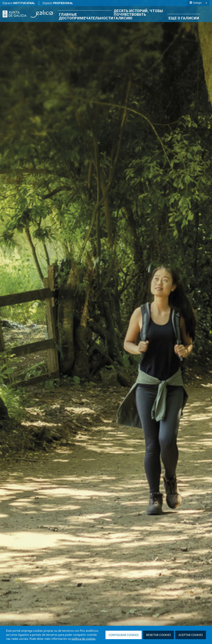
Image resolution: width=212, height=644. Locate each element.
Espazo (19, 3)
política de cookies (83, 639)
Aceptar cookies (191, 635)
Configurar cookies (124, 635)
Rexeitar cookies (158, 635)
